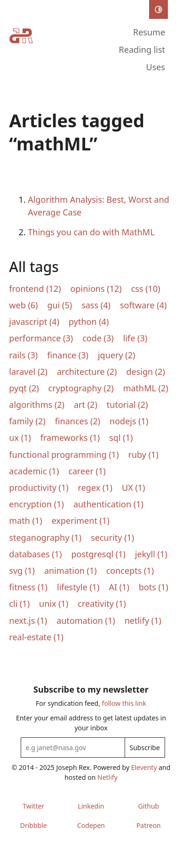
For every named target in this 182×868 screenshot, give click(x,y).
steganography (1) (45, 537)
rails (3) (23, 355)
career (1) (87, 471)
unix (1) (54, 603)
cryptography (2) (81, 388)
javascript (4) (34, 322)
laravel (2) (28, 372)
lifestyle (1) (78, 587)
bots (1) (154, 587)
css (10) (146, 289)
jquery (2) (116, 355)
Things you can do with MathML (91, 232)
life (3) (135, 338)
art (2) (86, 405)
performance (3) (41, 338)
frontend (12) (35, 289)
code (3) (98, 338)
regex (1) (95, 488)
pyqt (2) (24, 388)
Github (148, 806)
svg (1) (22, 570)
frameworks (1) (70, 438)
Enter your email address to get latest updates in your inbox (91, 723)
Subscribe (145, 748)
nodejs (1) (129, 421)
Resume (149, 32)
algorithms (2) (37, 405)
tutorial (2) (127, 405)
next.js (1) (28, 620)
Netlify (107, 777)
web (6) (23, 305)
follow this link (124, 703)
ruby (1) (143, 455)
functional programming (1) (64, 455)
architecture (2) (87, 372)
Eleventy (144, 767)
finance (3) (68, 355)
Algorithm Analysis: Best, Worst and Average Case (99, 206)
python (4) (89, 322)
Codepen (91, 825)
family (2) (27, 421)
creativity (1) (102, 603)
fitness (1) (28, 587)
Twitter (33, 806)
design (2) (145, 372)
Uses (156, 67)
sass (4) (96, 305)
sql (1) (121, 438)
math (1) (25, 521)
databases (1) (35, 554)
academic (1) (34, 471)
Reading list (142, 50)
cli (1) (19, 603)
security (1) (112, 537)
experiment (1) (81, 521)
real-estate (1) (36, 637)
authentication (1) (108, 504)
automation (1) (86, 620)
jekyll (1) (151, 554)
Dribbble (34, 825)
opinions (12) (96, 289)
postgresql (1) (98, 554)
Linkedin (91, 806)
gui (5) (60, 305)
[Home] (21, 51)
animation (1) (71, 570)
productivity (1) (39, 488)
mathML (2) (146, 388)
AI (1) (119, 587)
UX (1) (133, 488)
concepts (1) (130, 570)
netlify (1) (143, 620)
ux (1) (20, 438)
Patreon (149, 825)
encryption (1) (36, 504)
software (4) (143, 305)
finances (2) (78, 421)
